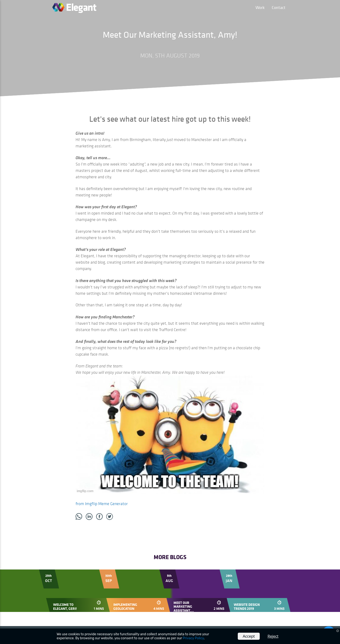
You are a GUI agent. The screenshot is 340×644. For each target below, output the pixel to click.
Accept (249, 636)
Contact (279, 7)
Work (260, 7)
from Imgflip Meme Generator (102, 504)
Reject (273, 636)
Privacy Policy (193, 638)
